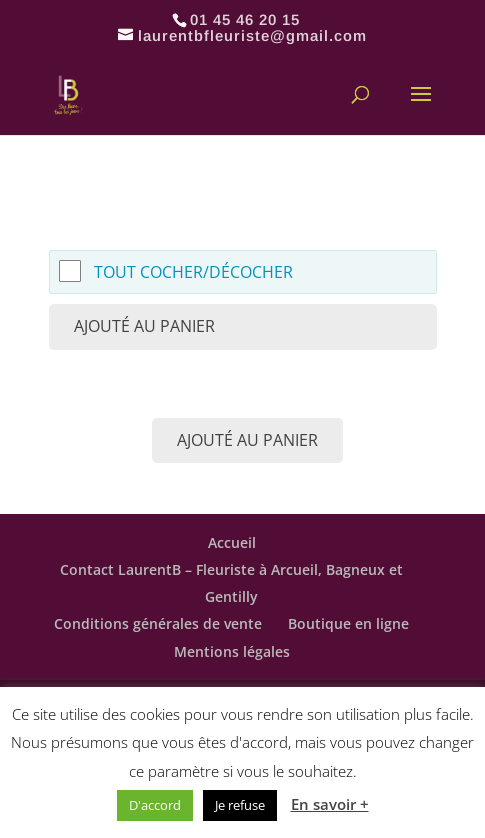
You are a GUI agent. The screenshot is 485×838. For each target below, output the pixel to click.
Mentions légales (232, 651)
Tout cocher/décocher (193, 272)
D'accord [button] (155, 805)
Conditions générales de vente (158, 623)
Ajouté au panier (144, 326)
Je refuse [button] (240, 805)
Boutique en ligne (348, 623)
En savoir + (330, 804)
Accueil (232, 542)
